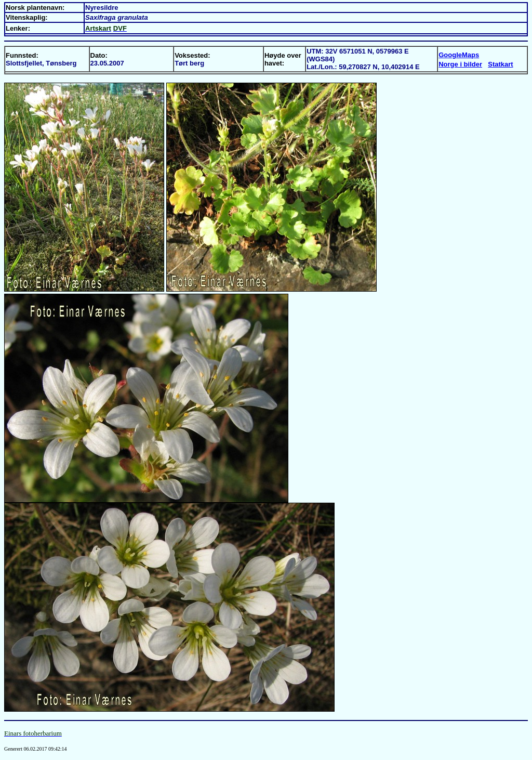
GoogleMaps (459, 55)
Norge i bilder (460, 64)
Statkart (500, 64)
